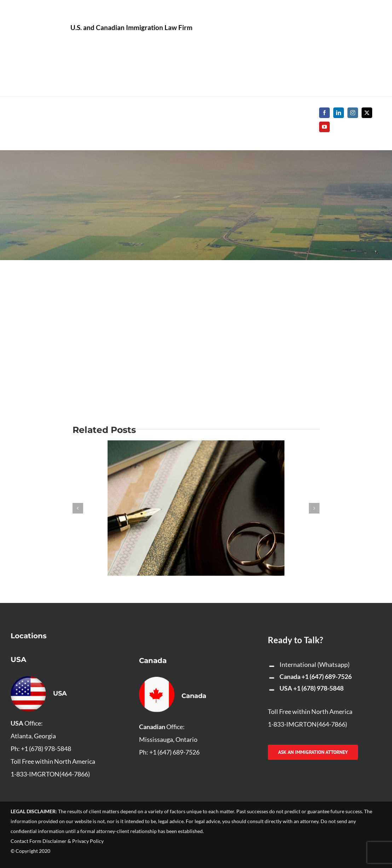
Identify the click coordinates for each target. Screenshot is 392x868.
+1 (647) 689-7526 (327, 676)
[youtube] (324, 127)
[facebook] (324, 113)
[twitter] (367, 113)
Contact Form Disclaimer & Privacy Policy (57, 841)
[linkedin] (339, 113)
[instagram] (353, 113)
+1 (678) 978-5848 (318, 688)
